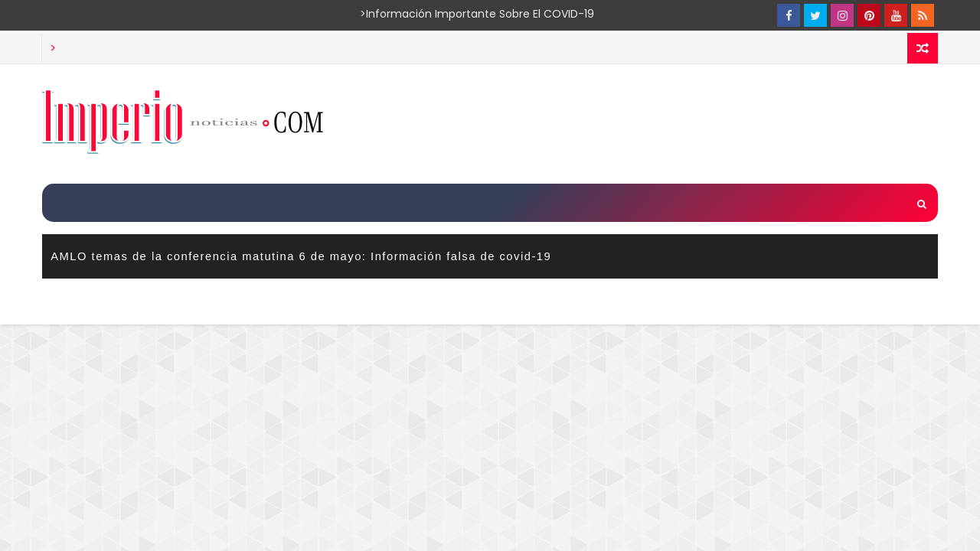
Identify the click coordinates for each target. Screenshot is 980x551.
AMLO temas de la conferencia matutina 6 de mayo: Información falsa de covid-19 (301, 256)
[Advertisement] (658, 123)
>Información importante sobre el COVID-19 (417, 14)
